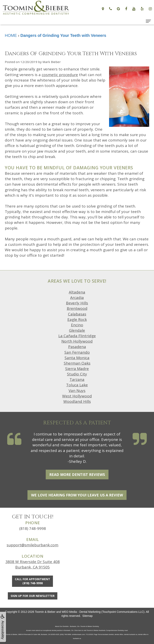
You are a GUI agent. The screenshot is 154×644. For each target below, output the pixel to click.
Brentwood (77, 308)
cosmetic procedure (60, 75)
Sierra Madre (77, 369)
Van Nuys (77, 391)
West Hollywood (77, 396)
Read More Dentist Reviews (77, 474)
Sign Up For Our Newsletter (33, 596)
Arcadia (77, 298)
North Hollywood (77, 341)
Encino (77, 325)
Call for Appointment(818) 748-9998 (32, 581)
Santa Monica (77, 358)
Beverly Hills (77, 303)
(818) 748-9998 (33, 528)
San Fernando (77, 352)
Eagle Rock (77, 319)
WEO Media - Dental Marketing (81, 612)
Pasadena (77, 347)
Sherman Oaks (77, 363)
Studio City (77, 374)
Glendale (77, 330)
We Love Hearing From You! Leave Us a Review (77, 495)
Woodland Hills (77, 401)
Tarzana (77, 379)
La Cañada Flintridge (77, 336)
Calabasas (77, 314)
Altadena (77, 292)
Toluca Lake (77, 385)
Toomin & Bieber (45, 612)
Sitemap (87, 616)
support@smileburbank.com (32, 545)
